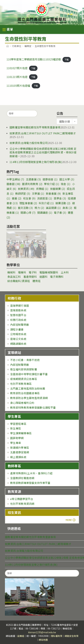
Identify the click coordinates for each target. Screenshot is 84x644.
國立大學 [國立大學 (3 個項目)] (67, 179)
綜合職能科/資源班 (19, 281)
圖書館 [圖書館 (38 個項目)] (13, 184)
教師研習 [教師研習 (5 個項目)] (23, 193)
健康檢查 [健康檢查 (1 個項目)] (50, 179)
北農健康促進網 (20, 452)
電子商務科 (57, 277)
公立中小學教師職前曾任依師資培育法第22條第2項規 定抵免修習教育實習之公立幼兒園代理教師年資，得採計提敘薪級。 (43, 152)
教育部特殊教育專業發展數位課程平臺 (33, 407)
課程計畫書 (17, 329)
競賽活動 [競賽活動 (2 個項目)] (63, 203)
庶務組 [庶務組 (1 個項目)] (42, 189)
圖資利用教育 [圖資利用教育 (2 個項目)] (32, 184)
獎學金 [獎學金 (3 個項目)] (60, 198)
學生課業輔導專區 (21, 433)
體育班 (37, 281)
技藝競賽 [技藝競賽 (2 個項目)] (58, 189)
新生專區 (16, 428)
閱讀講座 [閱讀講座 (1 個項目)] (45, 213)
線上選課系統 (18, 457)
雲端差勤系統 (18, 310)
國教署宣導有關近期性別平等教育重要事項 (35, 127)
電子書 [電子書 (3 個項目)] (60, 213)
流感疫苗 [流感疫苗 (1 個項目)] (45, 198)
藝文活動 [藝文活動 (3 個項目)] (25, 208)
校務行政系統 (18, 320)
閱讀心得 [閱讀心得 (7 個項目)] (28, 213)
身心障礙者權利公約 (22, 403)
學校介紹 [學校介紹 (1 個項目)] (52, 184)
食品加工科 (14, 277)
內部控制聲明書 (20, 325)
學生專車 (16, 443)
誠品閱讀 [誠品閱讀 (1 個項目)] (53, 208)
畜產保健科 (30, 277)
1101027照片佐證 (17, 68)
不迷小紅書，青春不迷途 (25, 360)
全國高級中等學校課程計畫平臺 (29, 374)
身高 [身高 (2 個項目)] (67, 208)
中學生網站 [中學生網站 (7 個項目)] (15, 179)
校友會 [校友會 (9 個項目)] (29, 198)
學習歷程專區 (18, 424)
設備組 (21, 636)
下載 (67, 60)
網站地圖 (43, 640)
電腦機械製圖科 (49, 272)
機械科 (11, 272)
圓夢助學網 (17, 438)
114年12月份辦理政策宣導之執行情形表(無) (36, 162)
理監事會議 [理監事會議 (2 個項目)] (28, 203)
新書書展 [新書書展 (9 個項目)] (53, 193)
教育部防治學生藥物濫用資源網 (29, 398)
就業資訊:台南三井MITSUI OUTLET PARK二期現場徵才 (43, 133)
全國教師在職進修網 (22, 478)
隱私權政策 (57, 636)
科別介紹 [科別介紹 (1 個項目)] (46, 203)
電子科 (33, 272)
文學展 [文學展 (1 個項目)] (38, 193)
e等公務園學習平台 (22, 499)
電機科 (22, 272)
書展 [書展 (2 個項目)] (17, 198)
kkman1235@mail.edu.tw (42, 632)
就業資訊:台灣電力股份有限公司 (29, 143)
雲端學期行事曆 (20, 306)
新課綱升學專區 (20, 448)
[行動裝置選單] (8, 30)
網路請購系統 (18, 344)
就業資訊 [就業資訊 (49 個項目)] (26, 189)
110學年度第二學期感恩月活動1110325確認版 (34, 59)
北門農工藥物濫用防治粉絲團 (28, 388)
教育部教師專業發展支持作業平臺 (30, 483)
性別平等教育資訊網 (22, 504)
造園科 (43, 277)
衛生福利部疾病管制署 (24, 369)
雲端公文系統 (18, 339)
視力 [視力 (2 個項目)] (39, 208)
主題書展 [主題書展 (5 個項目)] (33, 179)
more (17, 520)
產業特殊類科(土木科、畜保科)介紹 (31, 473)
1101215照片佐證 (17, 77)
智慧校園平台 (18, 315)
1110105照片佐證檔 (18, 86)
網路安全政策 (72, 636)
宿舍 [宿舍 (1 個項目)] (66, 184)
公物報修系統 (18, 334)
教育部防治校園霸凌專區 (25, 393)
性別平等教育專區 (21, 384)
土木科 (65, 272)
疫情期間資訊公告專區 (24, 379)
